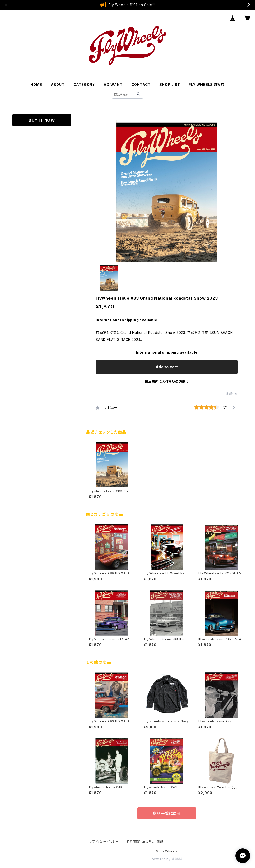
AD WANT (113, 85)
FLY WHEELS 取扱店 (207, 85)
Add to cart (167, 367)
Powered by (167, 859)
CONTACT (141, 85)
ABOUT (58, 85)
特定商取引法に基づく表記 (145, 841)
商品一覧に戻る (167, 813)
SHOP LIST (170, 85)
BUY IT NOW (42, 120)
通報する (232, 394)
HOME (36, 85)
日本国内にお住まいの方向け (167, 382)
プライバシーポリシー (104, 841)
